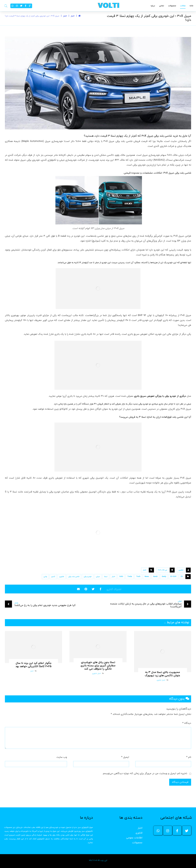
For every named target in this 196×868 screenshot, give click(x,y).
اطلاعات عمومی (134, 838)
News (147, 577)
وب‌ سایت (62, 757)
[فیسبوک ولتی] (177, 830)
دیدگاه (187, 723)
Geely (164, 577)
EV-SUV (173, 577)
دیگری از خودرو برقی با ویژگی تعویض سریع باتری (160, 396)
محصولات (137, 843)
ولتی (45, 577)
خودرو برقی (88, 577)
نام (189, 757)
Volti (121, 577)
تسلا (106, 577)
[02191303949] (30, 6)
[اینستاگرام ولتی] (168, 830)
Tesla (130, 577)
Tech (138, 577)
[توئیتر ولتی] (187, 830)
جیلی (98, 577)
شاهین (181, 570)
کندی (53, 577)
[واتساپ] (158, 830)
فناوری (62, 577)
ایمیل (125, 757)
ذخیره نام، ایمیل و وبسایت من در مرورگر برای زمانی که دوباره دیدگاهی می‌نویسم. (145, 773)
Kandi (155, 577)
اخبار (145, 570)
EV (182, 577)
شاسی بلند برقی (74, 577)
